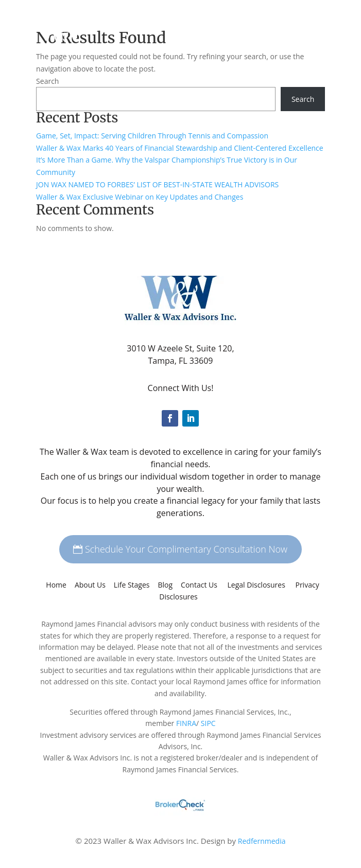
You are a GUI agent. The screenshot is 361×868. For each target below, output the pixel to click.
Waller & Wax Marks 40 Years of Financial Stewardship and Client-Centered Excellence (180, 148)
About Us (90, 585)
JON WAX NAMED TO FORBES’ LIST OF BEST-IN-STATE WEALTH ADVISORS (157, 184)
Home (56, 585)
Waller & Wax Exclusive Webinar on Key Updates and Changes (140, 197)
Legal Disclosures (257, 585)
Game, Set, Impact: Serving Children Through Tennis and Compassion (152, 136)
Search (47, 81)
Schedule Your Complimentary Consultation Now (186, 549)
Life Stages (132, 585)
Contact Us (199, 585)
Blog (166, 585)
